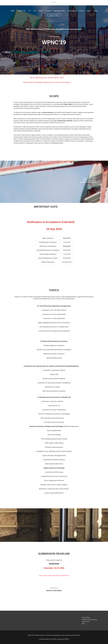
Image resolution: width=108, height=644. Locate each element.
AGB (83, 624)
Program (49, 11)
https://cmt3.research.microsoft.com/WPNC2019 (54, 576)
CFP (29, 11)
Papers (89, 11)
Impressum (85, 622)
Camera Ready (72, 11)
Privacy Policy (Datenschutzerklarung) (89, 618)
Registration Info (59, 11)
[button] (54, 15)
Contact (82, 11)
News (96, 11)
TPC (35, 11)
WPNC (54, 2)
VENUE (41, 11)
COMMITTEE (21, 11)
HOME (13, 11)
